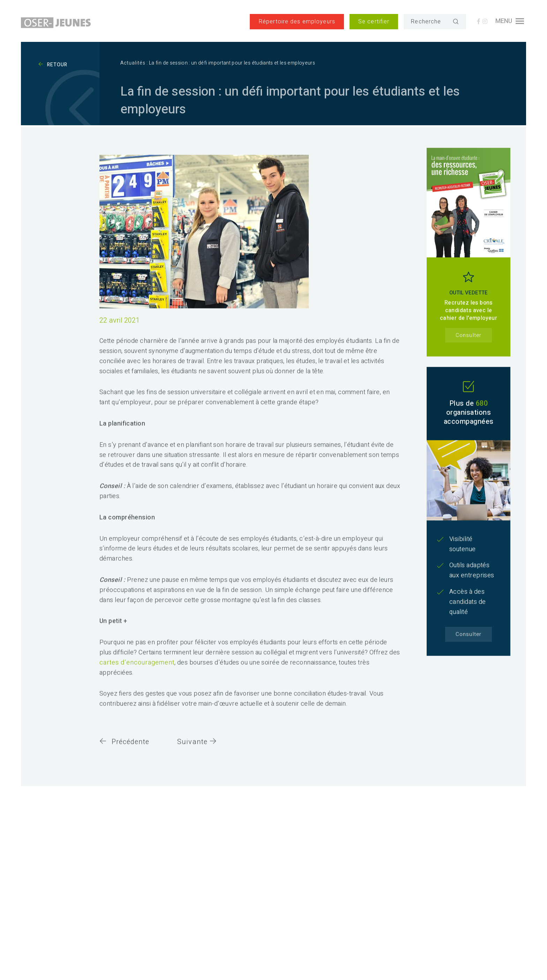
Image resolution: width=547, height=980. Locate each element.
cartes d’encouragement (137, 668)
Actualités (133, 63)
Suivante (197, 747)
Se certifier (374, 22)
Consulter (468, 341)
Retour (53, 65)
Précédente (124, 747)
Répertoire (297, 22)
